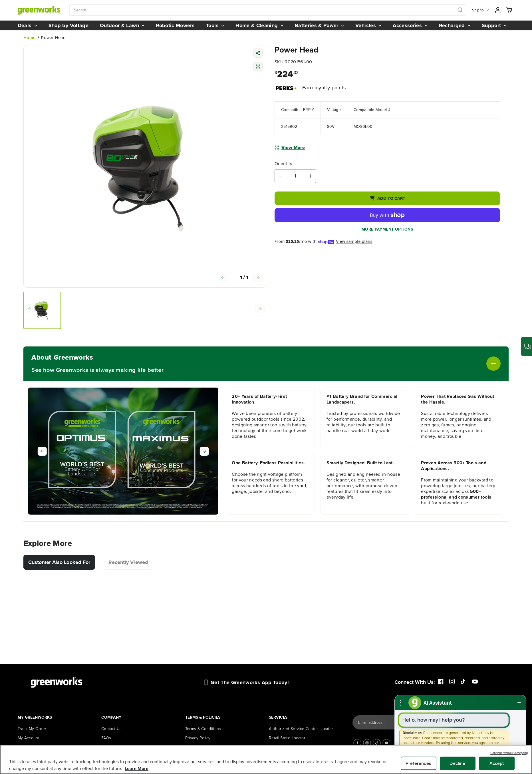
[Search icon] (460, 10)
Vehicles (368, 25)
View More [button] (290, 147)
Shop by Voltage (68, 25)
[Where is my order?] (527, 346)
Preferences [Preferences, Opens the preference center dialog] (418, 763)
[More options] (400, 703)
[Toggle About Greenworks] (332, 364)
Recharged (455, 25)
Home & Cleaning (259, 25)
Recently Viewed (128, 562)
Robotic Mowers (175, 25)
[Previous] (42, 451)
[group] (42, 311)
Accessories (410, 25)
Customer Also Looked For (59, 562)
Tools (215, 25)
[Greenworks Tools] (39, 10)
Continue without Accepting (509, 753)
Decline (457, 763)
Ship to (480, 10)
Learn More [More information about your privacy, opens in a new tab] (137, 768)
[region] (266, 759)
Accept (497, 763)
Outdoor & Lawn (122, 25)
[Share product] (258, 54)
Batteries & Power (319, 25)
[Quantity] (295, 176)
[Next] (204, 451)
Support (494, 25)
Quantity (284, 164)
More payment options (387, 230)
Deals (27, 25)
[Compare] (258, 67)
